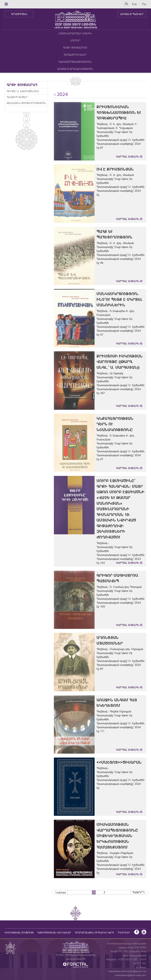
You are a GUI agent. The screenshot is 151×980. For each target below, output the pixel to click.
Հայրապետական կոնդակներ (54, 933)
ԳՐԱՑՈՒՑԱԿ (19, 14)
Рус (144, 4)
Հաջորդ (138, 892)
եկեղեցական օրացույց (19, 933)
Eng (134, 4)
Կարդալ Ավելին (129, 157)
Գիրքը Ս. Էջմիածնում (23, 91)
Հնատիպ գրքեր (17, 97)
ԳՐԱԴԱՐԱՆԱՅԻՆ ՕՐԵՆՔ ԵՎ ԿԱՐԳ (94, 933)
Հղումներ (124, 933)
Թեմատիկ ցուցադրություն (26, 103)
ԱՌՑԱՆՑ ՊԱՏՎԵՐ (132, 14)
